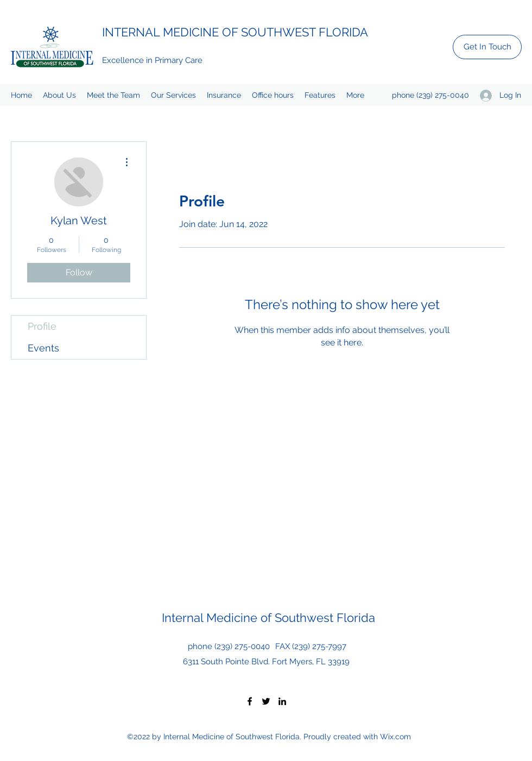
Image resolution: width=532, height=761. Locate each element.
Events (43, 348)
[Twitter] (266, 701)
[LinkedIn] (282, 701)
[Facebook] (250, 701)
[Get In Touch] (487, 47)
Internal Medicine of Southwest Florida (268, 618)
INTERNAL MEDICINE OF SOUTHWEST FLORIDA (235, 32)
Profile (42, 326)
